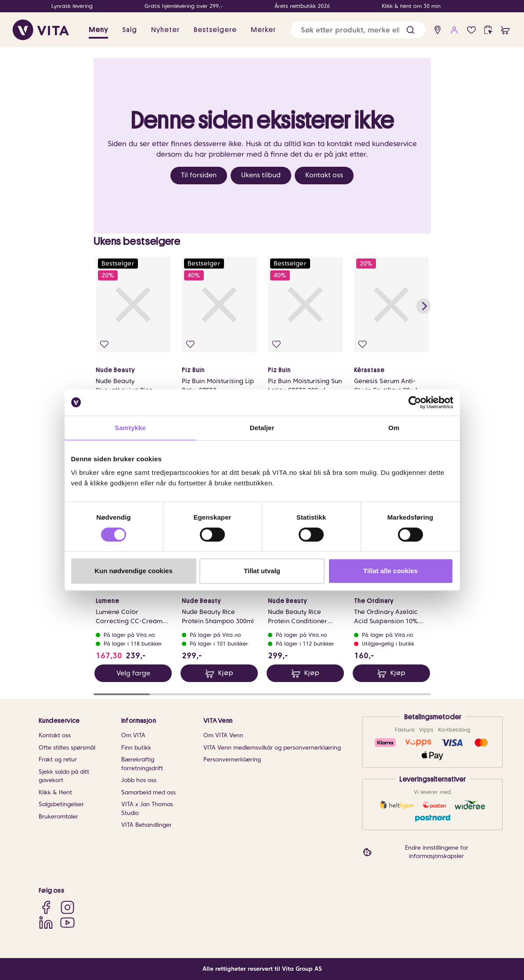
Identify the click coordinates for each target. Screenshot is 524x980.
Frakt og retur (58, 760)
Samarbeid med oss (148, 792)
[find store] (438, 30)
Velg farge (133, 676)
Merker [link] (263, 30)
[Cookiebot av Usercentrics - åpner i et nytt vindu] (415, 402)
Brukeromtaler (58, 817)
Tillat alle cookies (390, 571)
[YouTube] (67, 922)
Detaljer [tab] (262, 428)
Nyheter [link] (165, 30)
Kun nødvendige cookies (134, 571)
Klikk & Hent (55, 792)
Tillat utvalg (262, 571)
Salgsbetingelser (61, 805)
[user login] (454, 30)
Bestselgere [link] (215, 30)
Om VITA (133, 736)
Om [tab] (394, 428)
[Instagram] (67, 907)
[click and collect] (488, 30)
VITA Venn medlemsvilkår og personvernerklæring (272, 748)
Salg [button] (130, 30)
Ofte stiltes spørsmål (67, 748)
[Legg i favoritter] (105, 345)
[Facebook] (46, 907)
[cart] (505, 30)
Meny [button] (98, 30)
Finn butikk (136, 748)
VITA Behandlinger (146, 825)
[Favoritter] (472, 30)
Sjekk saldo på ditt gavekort (64, 776)
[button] (410, 30)
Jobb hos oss (139, 781)
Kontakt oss (324, 175)
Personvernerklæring (232, 760)
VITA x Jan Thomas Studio (147, 809)
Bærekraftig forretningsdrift (142, 764)
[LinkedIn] (46, 922)
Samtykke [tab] (130, 428)
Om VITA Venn (223, 736)
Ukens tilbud (261, 175)
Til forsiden (199, 175)
